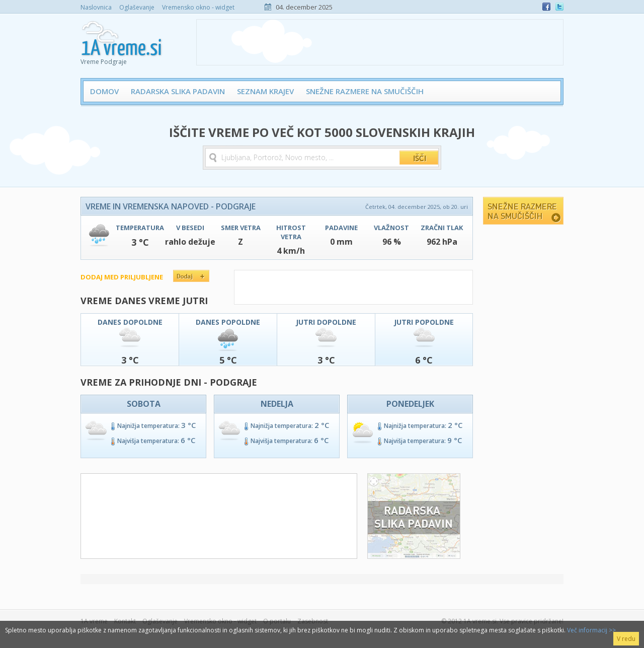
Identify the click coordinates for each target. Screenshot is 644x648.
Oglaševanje (137, 7)
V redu (626, 639)
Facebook (546, 7)
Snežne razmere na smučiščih (365, 91)
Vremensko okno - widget (198, 7)
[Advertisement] (380, 42)
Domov (104, 91)
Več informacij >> (591, 630)
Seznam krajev (265, 91)
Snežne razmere (523, 211)
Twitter (559, 7)
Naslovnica (96, 7)
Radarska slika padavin (178, 91)
